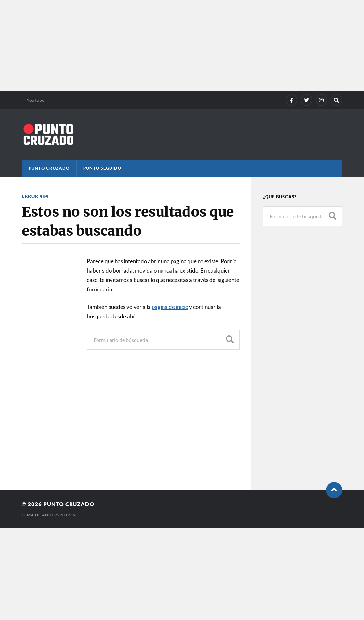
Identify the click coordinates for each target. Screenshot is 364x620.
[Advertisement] (182, 46)
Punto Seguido (102, 168)
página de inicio (170, 307)
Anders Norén (59, 515)
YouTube (35, 100)
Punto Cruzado (49, 168)
